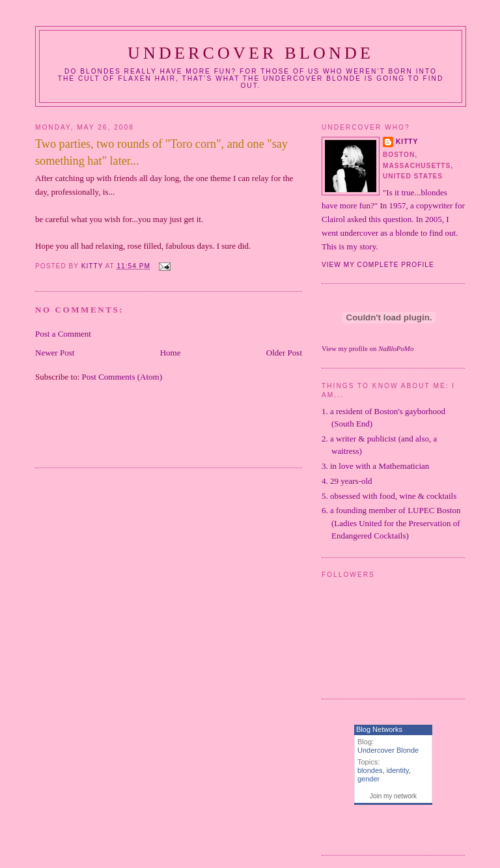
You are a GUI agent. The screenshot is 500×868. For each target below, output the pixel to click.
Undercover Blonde (251, 53)
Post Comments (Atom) (122, 377)
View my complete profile (378, 265)
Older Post (284, 353)
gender (368, 779)
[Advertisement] (187, 433)
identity (398, 770)
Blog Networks (379, 729)
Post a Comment (63, 334)
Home (171, 353)
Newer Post (55, 353)
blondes (370, 770)
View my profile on (368, 348)
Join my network (393, 796)
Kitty (407, 142)
